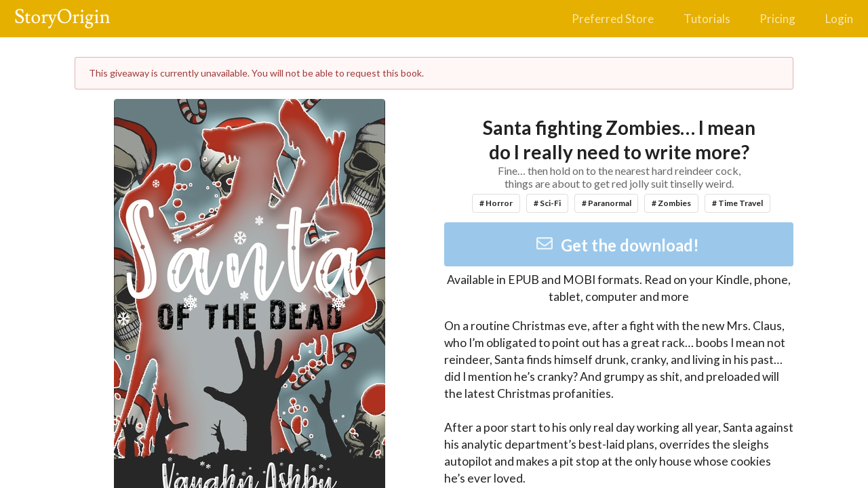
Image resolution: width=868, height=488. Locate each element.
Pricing (777, 19)
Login (839, 19)
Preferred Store (613, 19)
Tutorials (707, 19)
